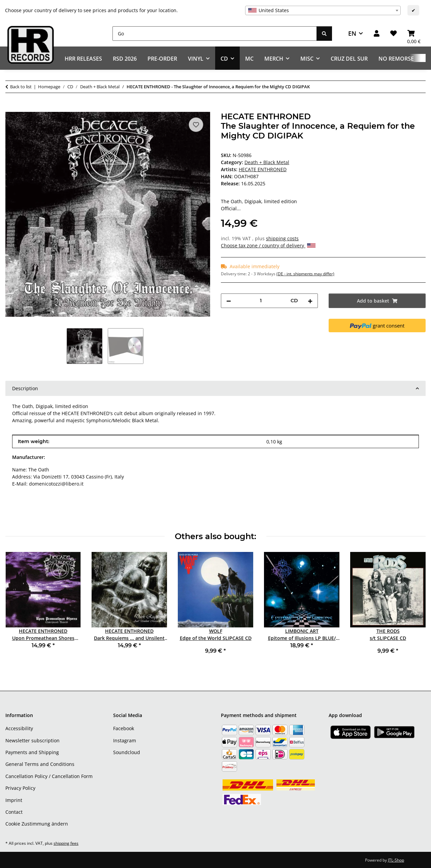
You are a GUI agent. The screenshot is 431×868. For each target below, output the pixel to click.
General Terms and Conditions (40, 764)
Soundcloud (127, 752)
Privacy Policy (20, 788)
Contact (14, 812)
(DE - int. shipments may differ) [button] (305, 274)
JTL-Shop (396, 860)
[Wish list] (393, 34)
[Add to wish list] (196, 125)
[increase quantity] (310, 301)
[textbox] (323, 10)
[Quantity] (261, 301)
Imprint (14, 800)
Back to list (21, 87)
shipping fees (66, 843)
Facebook (124, 728)
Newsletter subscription (32, 740)
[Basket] (414, 34)
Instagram (125, 740)
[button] (377, 34)
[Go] (215, 34)
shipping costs (282, 238)
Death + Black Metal (267, 162)
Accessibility (19, 728)
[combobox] (323, 10)
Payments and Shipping (32, 752)
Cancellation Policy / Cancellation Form (49, 776)
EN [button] (352, 33)
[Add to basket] (11, 108)
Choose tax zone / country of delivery (268, 245)
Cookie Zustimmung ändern (37, 824)
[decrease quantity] (229, 301)
